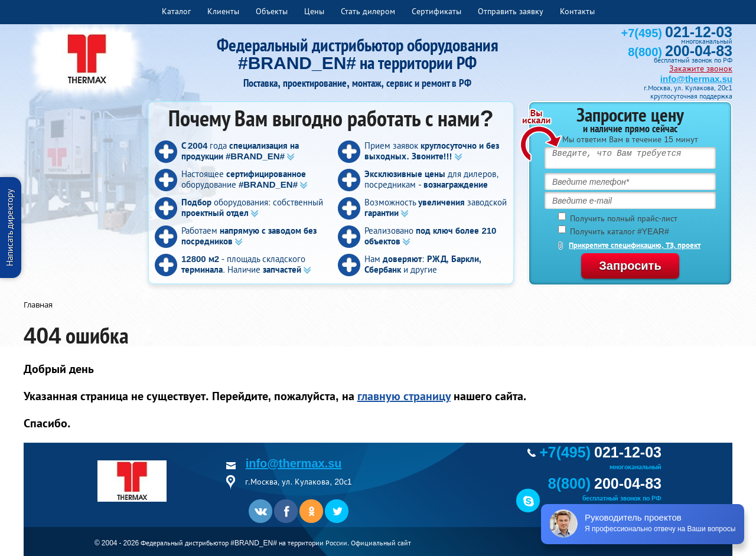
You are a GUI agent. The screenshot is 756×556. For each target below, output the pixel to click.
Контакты (577, 11)
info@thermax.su (696, 79)
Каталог (176, 11)
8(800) (680, 52)
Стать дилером (368, 11)
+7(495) (677, 33)
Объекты (272, 11)
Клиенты (223, 11)
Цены (314, 11)
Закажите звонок (701, 68)
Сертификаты (436, 11)
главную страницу (404, 396)
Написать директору (10, 228)
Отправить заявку (511, 11)
